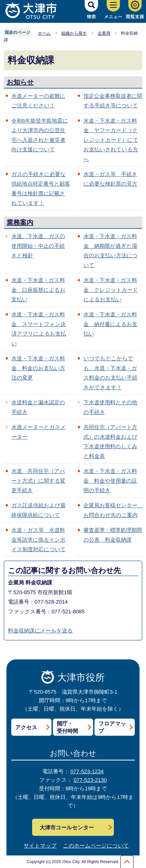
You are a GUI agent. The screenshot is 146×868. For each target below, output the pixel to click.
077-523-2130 (90, 780)
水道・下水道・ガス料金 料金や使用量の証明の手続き (110, 481)
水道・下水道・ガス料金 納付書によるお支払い (110, 324)
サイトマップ (40, 846)
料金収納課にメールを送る (40, 631)
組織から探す (74, 33)
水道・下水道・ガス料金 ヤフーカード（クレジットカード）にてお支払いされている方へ (111, 140)
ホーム (44, 33)
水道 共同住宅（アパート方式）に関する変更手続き (38, 481)
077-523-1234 (87, 771)
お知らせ (20, 82)
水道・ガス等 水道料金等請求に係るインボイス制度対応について (39, 540)
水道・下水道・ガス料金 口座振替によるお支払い (38, 290)
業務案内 (20, 222)
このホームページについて (96, 846)
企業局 (104, 33)
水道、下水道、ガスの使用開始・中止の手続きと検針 (38, 246)
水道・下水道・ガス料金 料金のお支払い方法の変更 (38, 368)
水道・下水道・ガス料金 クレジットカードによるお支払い (111, 290)
